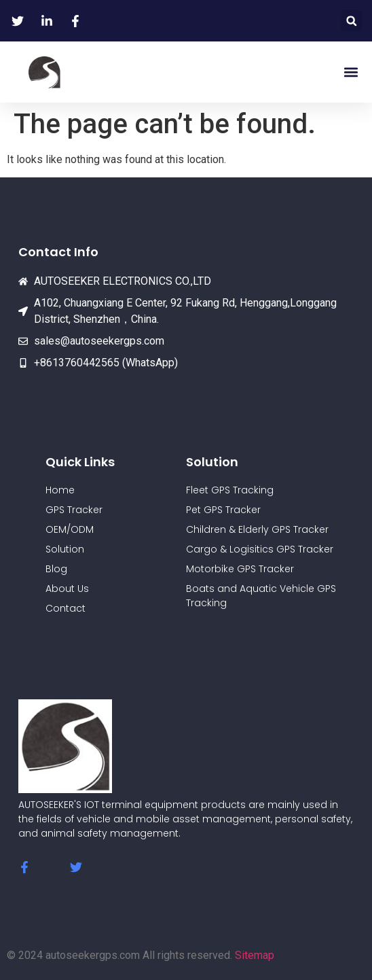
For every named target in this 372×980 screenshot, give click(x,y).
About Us (67, 589)
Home (60, 490)
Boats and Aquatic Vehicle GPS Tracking (261, 596)
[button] (351, 21)
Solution (65, 549)
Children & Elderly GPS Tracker (257, 529)
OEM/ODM (70, 529)
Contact (66, 608)
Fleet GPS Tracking (230, 490)
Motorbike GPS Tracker (240, 569)
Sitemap (255, 955)
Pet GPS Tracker (223, 510)
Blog (56, 569)
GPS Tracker (74, 510)
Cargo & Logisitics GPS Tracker (260, 549)
